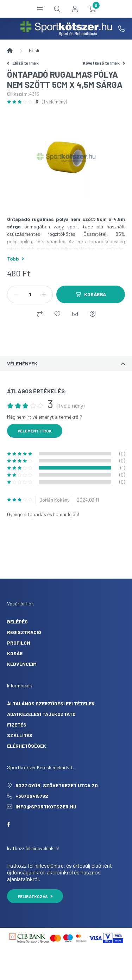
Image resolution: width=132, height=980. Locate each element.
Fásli (34, 50)
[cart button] (93, 9)
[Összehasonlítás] (40, 314)
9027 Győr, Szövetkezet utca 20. (57, 785)
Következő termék (104, 63)
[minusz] (16, 294)
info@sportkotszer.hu (46, 806)
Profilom (19, 643)
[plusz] (44, 294)
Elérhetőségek (27, 746)
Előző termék (23, 63)
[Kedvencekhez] (57, 314)
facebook (8, 824)
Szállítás (20, 735)
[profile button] (75, 9)
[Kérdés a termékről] (93, 314)
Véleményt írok (35, 431)
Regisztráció (24, 632)
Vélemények (22, 363)
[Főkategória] (10, 50)
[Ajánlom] (75, 314)
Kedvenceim (22, 664)
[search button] (57, 9)
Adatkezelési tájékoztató (41, 714)
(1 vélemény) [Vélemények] (54, 102)
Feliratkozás (35, 896)
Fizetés (17, 725)
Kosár (15, 653)
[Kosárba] (91, 294)
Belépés (17, 622)
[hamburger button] (40, 9)
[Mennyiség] (30, 294)
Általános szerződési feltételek (51, 703)
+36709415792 (121, 29)
